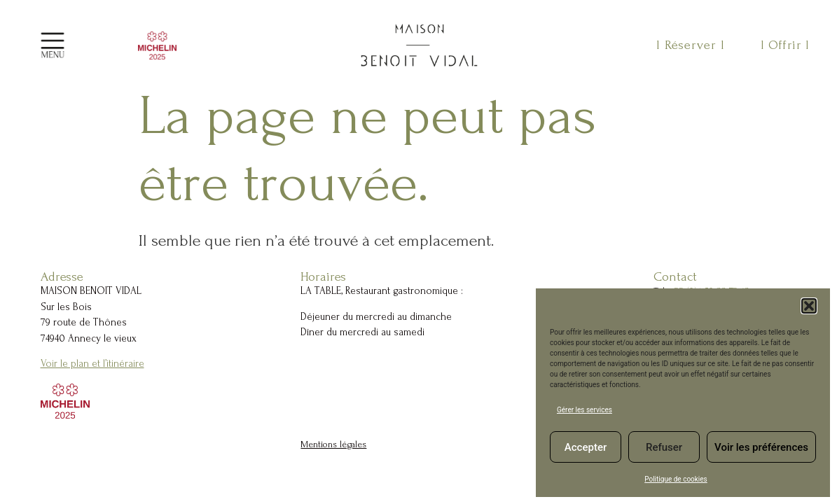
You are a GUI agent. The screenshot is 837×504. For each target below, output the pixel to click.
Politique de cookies (676, 479)
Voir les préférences (761, 447)
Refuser (664, 447)
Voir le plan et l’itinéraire (92, 364)
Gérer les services (584, 410)
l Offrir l (785, 45)
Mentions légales (333, 444)
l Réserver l (691, 45)
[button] (809, 306)
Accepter (586, 447)
